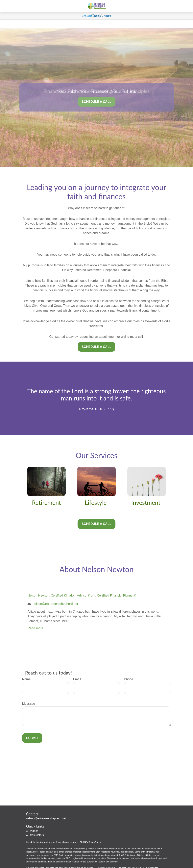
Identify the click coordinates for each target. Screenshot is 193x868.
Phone (129, 679)
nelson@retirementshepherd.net (55, 604)
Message (29, 704)
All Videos (32, 831)
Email (77, 679)
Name (26, 679)
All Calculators (35, 835)
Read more (35, 628)
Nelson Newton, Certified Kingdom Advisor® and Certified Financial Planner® (82, 595)
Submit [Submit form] (32, 738)
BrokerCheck (95, 842)
